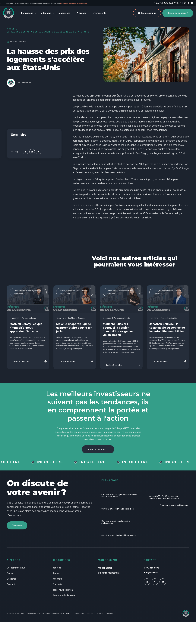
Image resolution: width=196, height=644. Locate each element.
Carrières (12, 579)
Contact (178, 3)
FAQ (171, 3)
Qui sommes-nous (16, 568)
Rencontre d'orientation (64, 595)
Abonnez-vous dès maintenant (98, 4)
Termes (90, 614)
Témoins (100, 614)
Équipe (10, 573)
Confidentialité (78, 614)
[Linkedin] (39, 152)
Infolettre (57, 579)
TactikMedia (67, 613)
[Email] (32, 152)
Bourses (57, 568)
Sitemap (109, 614)
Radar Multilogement (63, 590)
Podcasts (57, 584)
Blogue (56, 573)
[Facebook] (26, 152)
